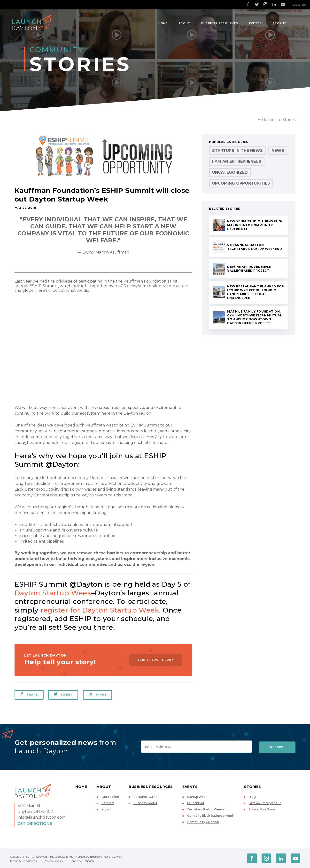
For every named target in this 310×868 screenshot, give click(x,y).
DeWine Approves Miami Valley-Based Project (249, 269)
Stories (280, 23)
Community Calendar (203, 822)
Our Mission (110, 797)
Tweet (63, 694)
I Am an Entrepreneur (237, 161)
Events (256, 23)
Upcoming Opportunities (241, 183)
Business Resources (220, 23)
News (278, 151)
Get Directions (35, 824)
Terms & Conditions (23, 861)
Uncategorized (230, 172)
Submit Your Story (155, 660)
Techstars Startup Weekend (208, 809)
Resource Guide (145, 797)
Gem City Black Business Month (211, 816)
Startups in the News (237, 151)
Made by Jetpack (82, 861)
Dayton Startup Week (53, 593)
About (185, 23)
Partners (108, 803)
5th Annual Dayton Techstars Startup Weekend (255, 247)
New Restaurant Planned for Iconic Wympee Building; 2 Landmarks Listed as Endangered (256, 292)
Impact (107, 809)
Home (163, 23)
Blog (252, 797)
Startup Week (197, 797)
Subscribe (299, 5)
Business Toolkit (145, 803)
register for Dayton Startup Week (100, 610)
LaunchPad (196, 803)
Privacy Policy (54, 861)
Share (29, 694)
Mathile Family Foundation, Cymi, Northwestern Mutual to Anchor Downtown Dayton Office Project (255, 317)
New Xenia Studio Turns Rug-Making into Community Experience (255, 225)
